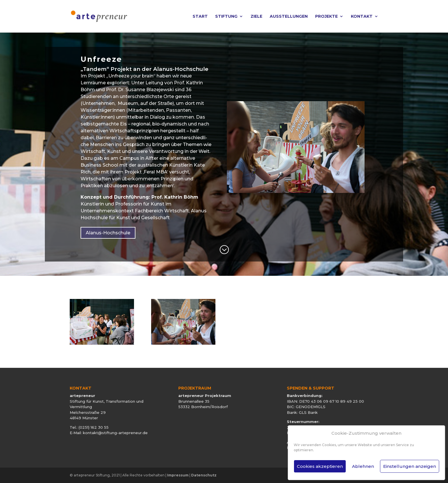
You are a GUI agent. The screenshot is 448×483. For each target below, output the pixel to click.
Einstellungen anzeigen (410, 466)
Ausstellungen (289, 17)
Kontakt (362, 17)
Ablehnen (363, 466)
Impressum (178, 475)
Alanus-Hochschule (108, 233)
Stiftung (226, 17)
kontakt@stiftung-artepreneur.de (115, 433)
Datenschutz (204, 475)
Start (200, 17)
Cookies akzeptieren (320, 466)
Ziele (256, 17)
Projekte (326, 17)
